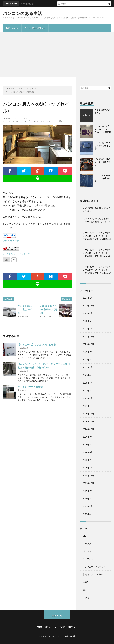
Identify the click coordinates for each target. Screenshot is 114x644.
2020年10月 (88, 429)
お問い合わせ (12, 28)
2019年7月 (88, 506)
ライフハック (89, 559)
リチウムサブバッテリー (94, 567)
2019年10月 (88, 483)
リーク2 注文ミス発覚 (30, 387)
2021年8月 (88, 360)
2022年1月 (88, 329)
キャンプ (87, 544)
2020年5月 (88, 445)
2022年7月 (88, 313)
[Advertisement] (57, 54)
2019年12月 (88, 475)
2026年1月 (88, 298)
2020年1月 (88, 468)
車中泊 (86, 598)
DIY (84, 536)
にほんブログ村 (11, 241)
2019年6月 (88, 514)
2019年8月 (88, 499)
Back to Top (57, 615)
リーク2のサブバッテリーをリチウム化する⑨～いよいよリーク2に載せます (97, 236)
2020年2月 (88, 460)
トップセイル (26, 121)
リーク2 (55, 121)
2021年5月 (88, 383)
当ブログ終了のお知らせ (94, 208)
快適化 (86, 582)
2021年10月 (88, 344)
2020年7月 (88, 437)
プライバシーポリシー (35, 28)
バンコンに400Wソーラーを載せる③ (102, 146)
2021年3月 (88, 390)
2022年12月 (88, 306)
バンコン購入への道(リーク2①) (25, 309)
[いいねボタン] (7, 260)
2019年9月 (88, 491)
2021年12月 (88, 336)
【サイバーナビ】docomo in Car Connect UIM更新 (103, 129)
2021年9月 (88, 352)
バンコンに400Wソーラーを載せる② (102, 162)
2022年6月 (88, 321)
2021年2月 (88, 398)
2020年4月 (88, 452)
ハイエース (37, 121)
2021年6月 (88, 375)
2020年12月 (88, 414)
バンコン (21, 118)
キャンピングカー (12, 121)
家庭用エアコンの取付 (93, 574)
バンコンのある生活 (22, 13)
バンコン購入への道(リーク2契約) (49, 309)
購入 (28, 118)
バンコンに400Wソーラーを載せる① (102, 178)
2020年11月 (88, 421)
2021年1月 (88, 406)
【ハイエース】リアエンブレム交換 (37, 345)
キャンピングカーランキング (16, 254)
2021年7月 (88, 367)
